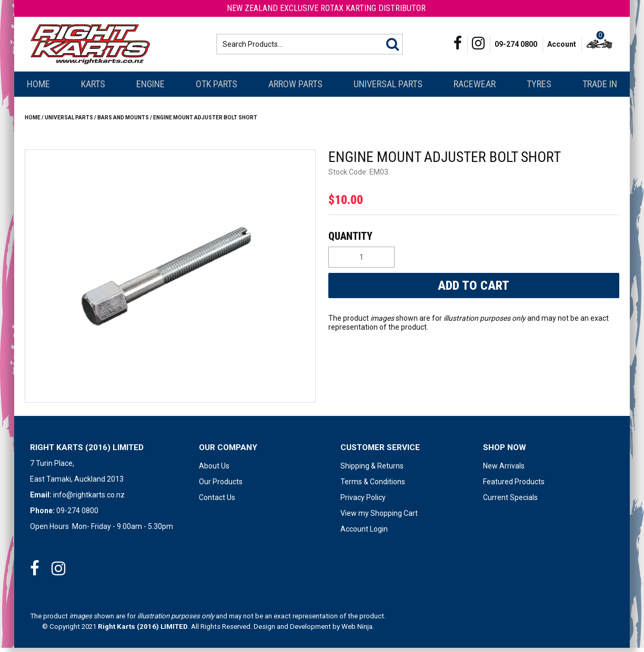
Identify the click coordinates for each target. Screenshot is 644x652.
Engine (150, 88)
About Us (214, 470)
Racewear (475, 88)
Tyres (539, 88)
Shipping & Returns (372, 470)
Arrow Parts (295, 88)
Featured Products (514, 486)
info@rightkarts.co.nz (89, 499)
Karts (93, 88)
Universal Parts (388, 88)
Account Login (364, 533)
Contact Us (217, 502)
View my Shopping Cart (379, 517)
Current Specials (510, 502)
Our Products (221, 486)
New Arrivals (504, 470)
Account (562, 46)
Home (38, 88)
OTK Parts (217, 88)
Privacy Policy (363, 502)
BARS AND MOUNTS (123, 122)
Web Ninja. (358, 631)
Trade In (600, 88)
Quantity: (472, 240)
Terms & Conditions (373, 486)
